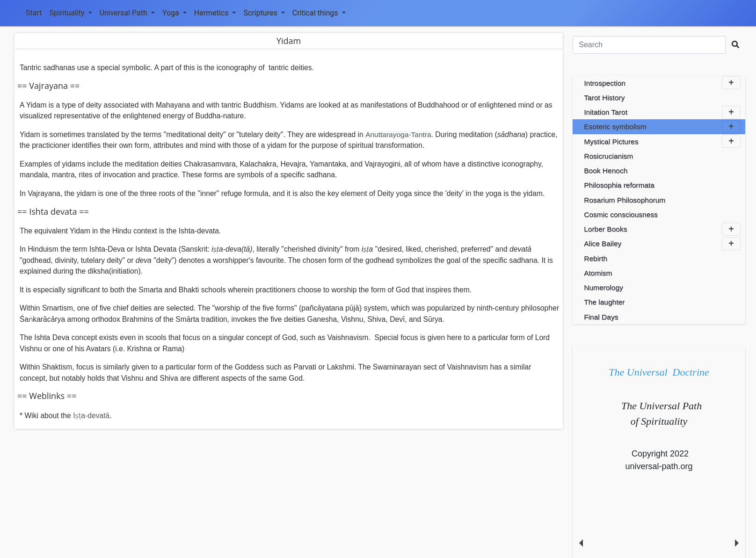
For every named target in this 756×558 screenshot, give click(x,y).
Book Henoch (606, 170)
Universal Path (127, 13)
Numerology (603, 287)
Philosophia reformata (619, 185)
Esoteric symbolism (662, 127)
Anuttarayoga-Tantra (398, 134)
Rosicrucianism (608, 156)
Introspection (662, 83)
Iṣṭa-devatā (91, 416)
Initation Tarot (662, 112)
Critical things (319, 13)
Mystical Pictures (662, 141)
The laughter (604, 302)
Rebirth (596, 258)
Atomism (598, 273)
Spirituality (70, 13)
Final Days (601, 317)
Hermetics (215, 13)
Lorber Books (662, 229)
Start (34, 13)
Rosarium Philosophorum (625, 200)
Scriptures (264, 13)
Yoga (174, 13)
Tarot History (604, 98)
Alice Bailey (662, 244)
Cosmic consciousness (621, 214)
